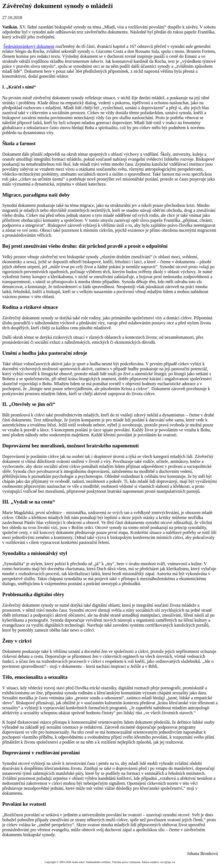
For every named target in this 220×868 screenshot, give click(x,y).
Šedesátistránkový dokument (29, 46)
